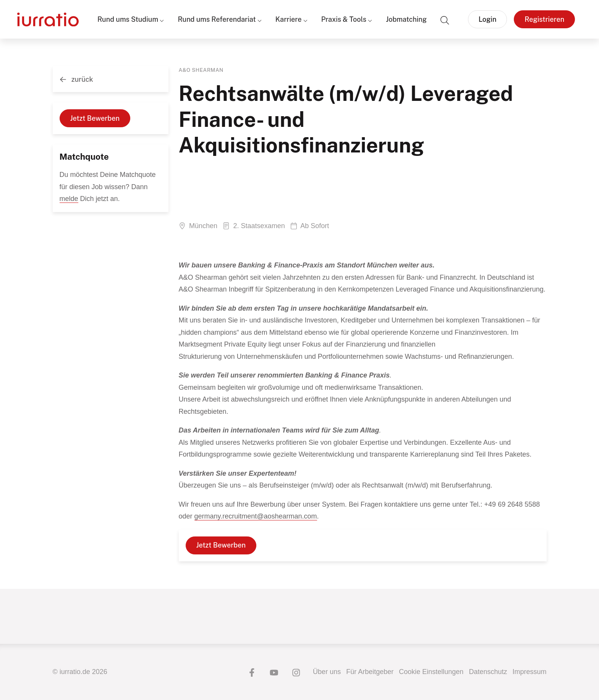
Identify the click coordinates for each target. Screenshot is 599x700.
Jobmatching (406, 19)
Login (488, 19)
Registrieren (544, 19)
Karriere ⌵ (291, 19)
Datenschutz (488, 672)
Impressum (529, 672)
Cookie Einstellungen (431, 672)
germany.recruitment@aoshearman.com (256, 516)
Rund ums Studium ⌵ (131, 19)
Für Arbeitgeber (370, 672)
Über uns (327, 672)
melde (69, 199)
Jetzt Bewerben (95, 118)
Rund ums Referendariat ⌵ (219, 19)
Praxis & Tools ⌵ (347, 19)
